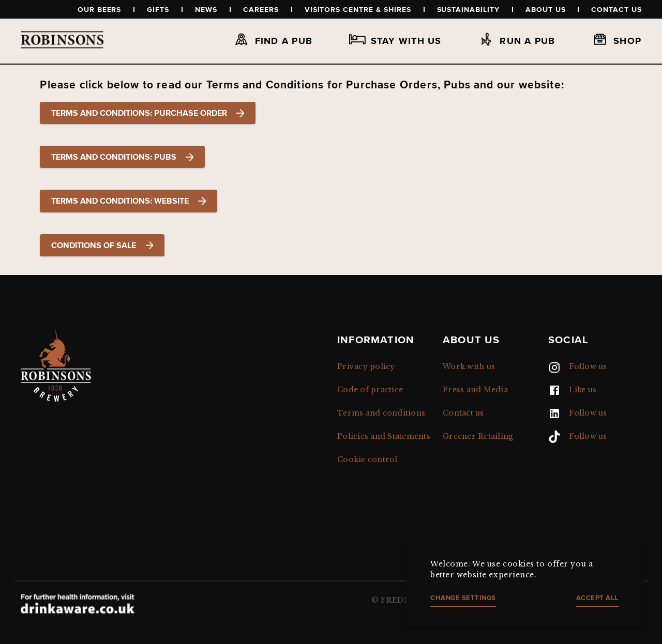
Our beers (100, 9)
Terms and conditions (381, 413)
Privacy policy (366, 366)
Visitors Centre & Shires (358, 9)
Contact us (616, 9)
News (206, 9)
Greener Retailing (478, 436)
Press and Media (475, 390)
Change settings (463, 598)
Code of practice (370, 390)
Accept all (597, 598)
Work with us (469, 366)
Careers (261, 9)
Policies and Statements (384, 436)
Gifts (158, 9)
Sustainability (468, 9)
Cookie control (367, 459)
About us (546, 9)
